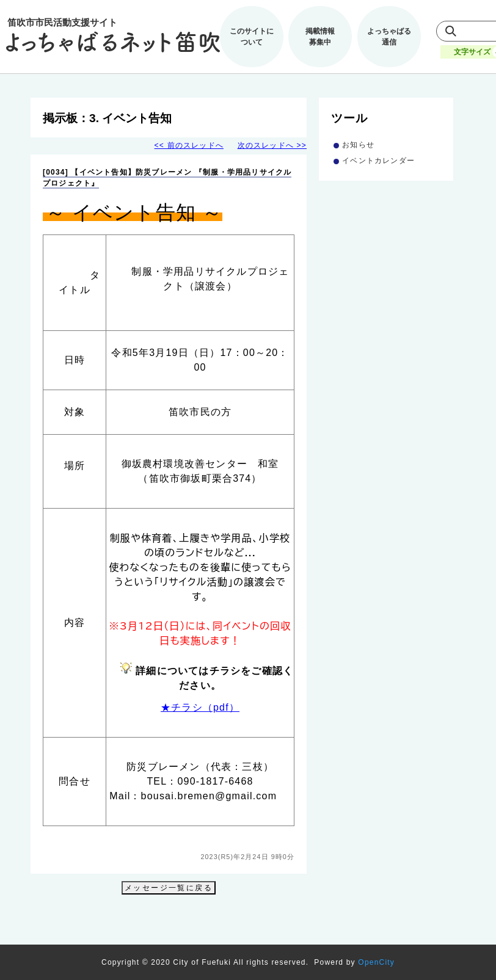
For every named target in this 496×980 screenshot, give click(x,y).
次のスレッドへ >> (272, 145)
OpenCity (376, 962)
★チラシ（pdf (195, 707)
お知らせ (358, 145)
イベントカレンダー (378, 161)
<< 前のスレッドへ (189, 145)
